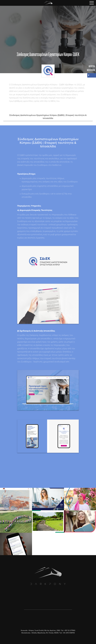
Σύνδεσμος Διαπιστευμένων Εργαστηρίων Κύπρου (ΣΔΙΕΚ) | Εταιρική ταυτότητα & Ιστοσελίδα (48, 117)
